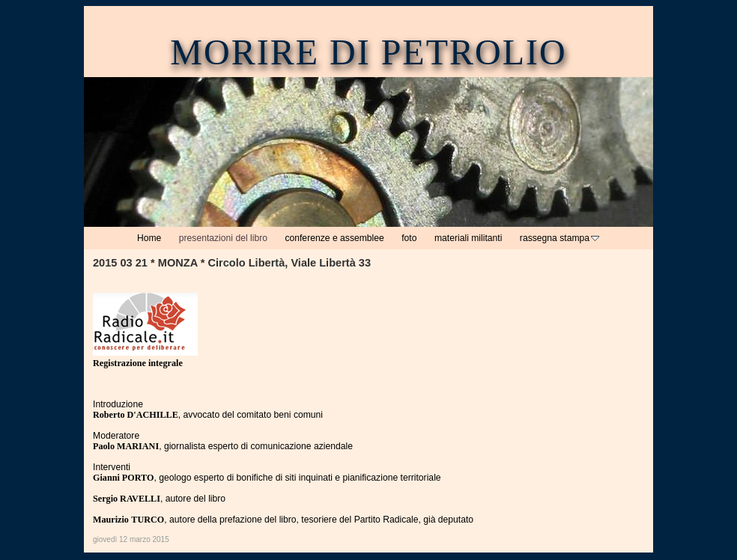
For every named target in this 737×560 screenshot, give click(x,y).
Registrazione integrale (138, 363)
